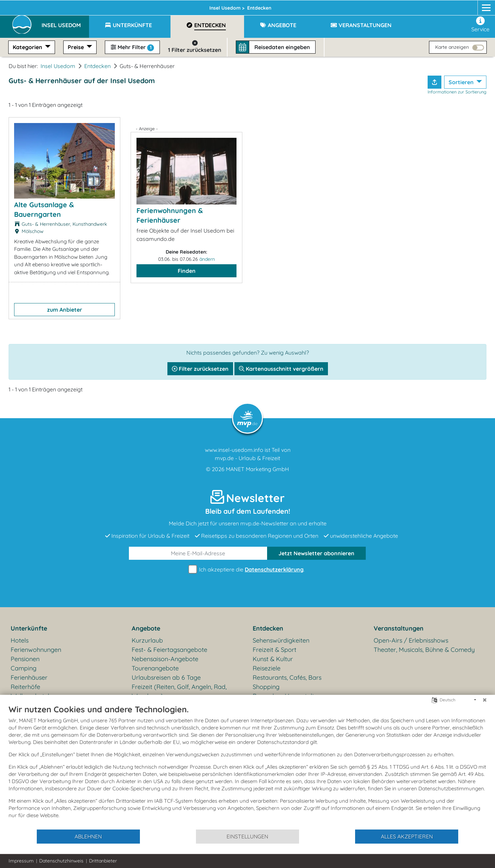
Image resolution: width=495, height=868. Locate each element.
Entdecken (97, 66)
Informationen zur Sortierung (457, 92)
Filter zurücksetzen (200, 369)
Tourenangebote (155, 668)
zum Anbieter (65, 310)
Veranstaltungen (399, 628)
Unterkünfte (29, 628)
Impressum (21, 861)
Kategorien (28, 47)
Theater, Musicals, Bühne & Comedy (424, 650)
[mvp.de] (480, 6)
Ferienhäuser (29, 677)
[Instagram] (467, 6)
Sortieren (462, 82)
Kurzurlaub (147, 640)
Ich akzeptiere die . (247, 570)
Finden (187, 271)
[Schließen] (485, 700)
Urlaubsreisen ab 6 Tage (166, 677)
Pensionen (25, 659)
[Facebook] (454, 6)
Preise (76, 47)
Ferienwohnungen (36, 650)
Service (480, 25)
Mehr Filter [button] (132, 47)
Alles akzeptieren (407, 836)
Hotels (20, 640)
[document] (247, 766)
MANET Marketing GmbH (257, 469)
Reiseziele (267, 668)
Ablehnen (88, 836)
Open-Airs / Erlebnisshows (411, 640)
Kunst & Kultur (273, 659)
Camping (24, 668)
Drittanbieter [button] (103, 861)
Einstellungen (247, 836)
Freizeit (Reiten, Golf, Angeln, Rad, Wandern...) (179, 691)
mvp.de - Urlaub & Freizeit (247, 458)
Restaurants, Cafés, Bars (287, 677)
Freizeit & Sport (274, 650)
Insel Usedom (142, 6)
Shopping (266, 687)
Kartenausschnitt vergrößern (281, 369)
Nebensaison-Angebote (165, 659)
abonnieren (316, 553)
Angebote (146, 628)
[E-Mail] (198, 553)
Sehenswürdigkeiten (281, 640)
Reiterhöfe (25, 687)
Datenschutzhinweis (61, 861)
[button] (65, 22)
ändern (207, 259)
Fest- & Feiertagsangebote (169, 650)
